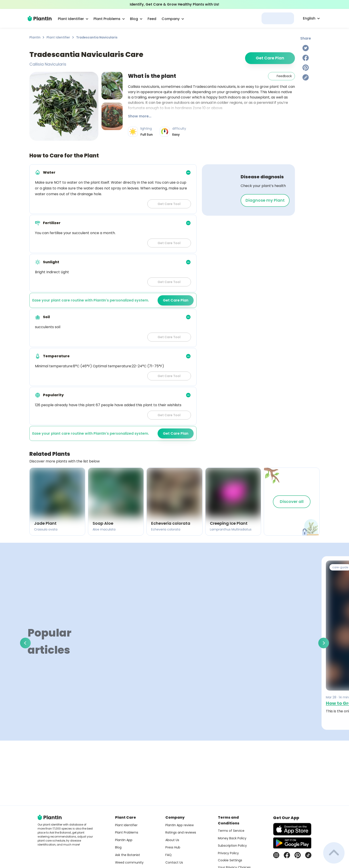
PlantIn (35, 37)
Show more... (140, 116)
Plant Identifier (58, 37)
